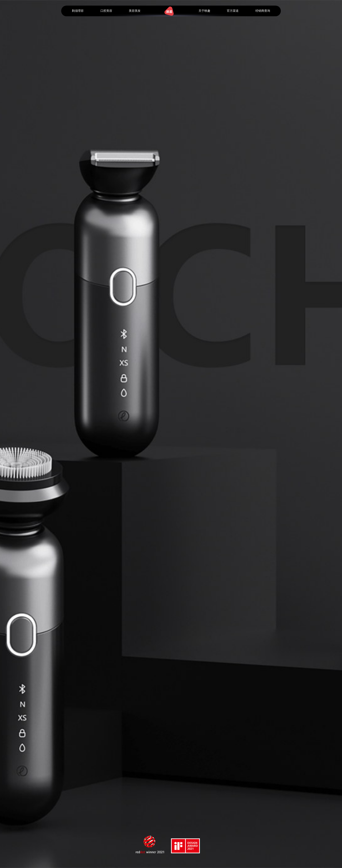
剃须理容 (78, 11)
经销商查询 (263, 11)
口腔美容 (106, 11)
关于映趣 (204, 11)
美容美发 (135, 11)
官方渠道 (233, 11)
